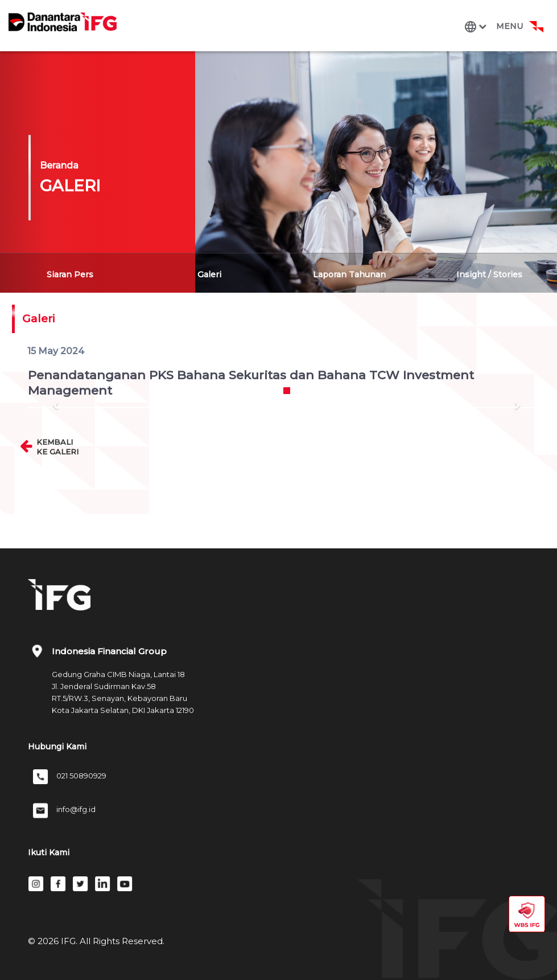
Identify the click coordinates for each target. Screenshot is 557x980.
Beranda (59, 165)
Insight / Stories (489, 274)
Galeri (209, 274)
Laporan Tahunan (349, 274)
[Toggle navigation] (502, 26)
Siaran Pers (70, 274)
